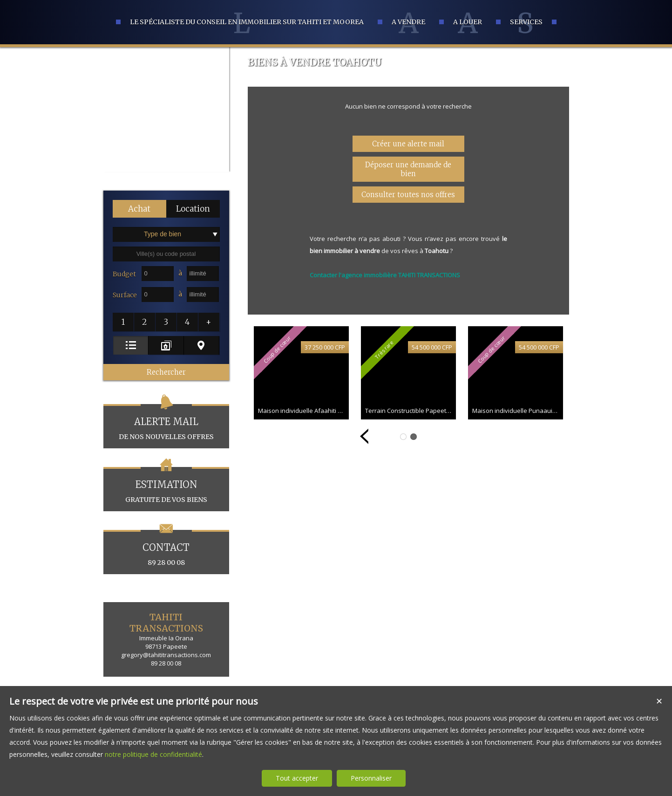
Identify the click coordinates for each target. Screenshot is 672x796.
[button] (139, 209)
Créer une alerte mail (408, 144)
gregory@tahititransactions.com (166, 655)
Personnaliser (371, 778)
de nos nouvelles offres (166, 422)
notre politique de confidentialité (153, 754)
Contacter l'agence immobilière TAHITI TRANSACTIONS (385, 275)
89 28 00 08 (166, 548)
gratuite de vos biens (166, 485)
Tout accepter (297, 778)
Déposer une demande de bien (408, 169)
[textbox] (166, 254)
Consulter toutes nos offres (408, 195)
